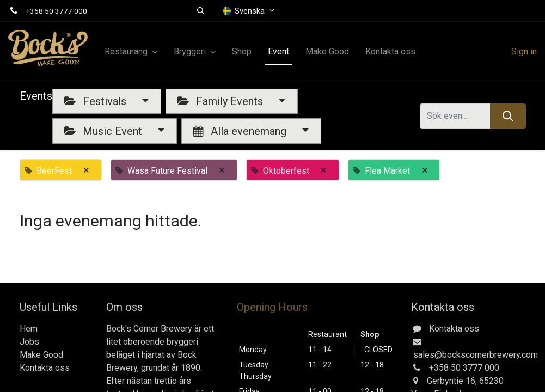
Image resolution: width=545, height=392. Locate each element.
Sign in (524, 51)
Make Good (41, 355)
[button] (201, 11)
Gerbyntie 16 (451, 381)
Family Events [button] (222, 101)
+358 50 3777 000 (57, 11)
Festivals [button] (97, 101)
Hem (29, 329)
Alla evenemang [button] (241, 131)
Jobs (29, 342)
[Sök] (508, 116)
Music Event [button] (105, 131)
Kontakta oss (45, 368)
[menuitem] (242, 52)
